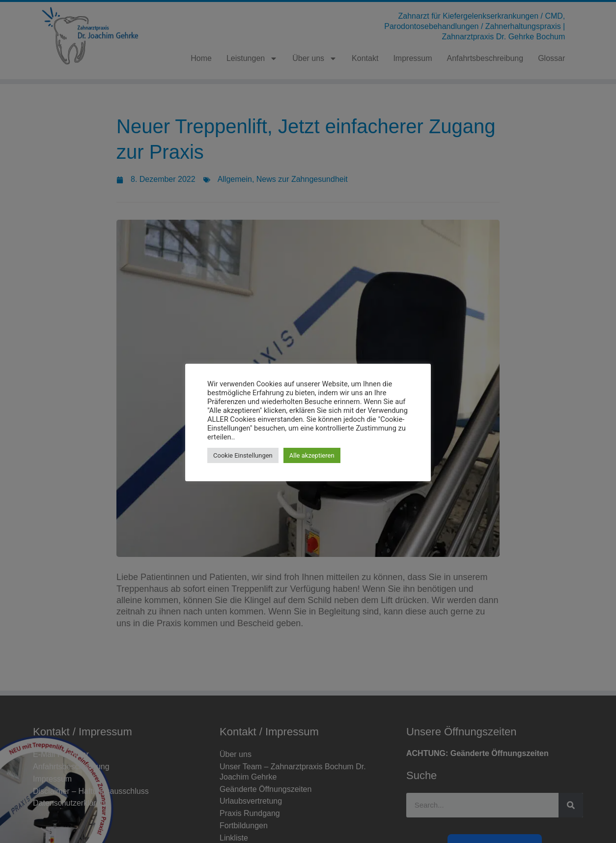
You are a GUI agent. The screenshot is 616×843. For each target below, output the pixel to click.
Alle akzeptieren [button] (312, 455)
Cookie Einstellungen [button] (243, 455)
